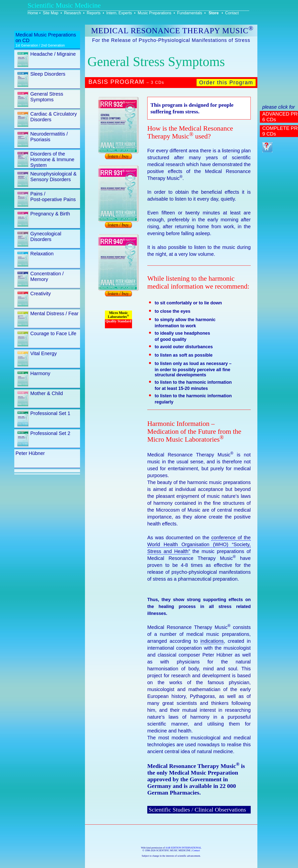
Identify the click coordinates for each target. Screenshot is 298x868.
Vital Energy (43, 353)
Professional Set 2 (50, 433)
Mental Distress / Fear (54, 313)
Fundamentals (190, 13)
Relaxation (42, 254)
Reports (94, 13)
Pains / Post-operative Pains (53, 197)
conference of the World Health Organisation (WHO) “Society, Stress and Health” (199, 544)
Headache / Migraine (53, 54)
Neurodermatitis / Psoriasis (49, 137)
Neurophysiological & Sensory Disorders (53, 177)
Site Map (51, 13)
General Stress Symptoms (47, 97)
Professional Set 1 (50, 413)
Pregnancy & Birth (50, 214)
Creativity (41, 294)
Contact (232, 13)
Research (72, 13)
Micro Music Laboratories (118, 315)
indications (212, 641)
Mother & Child (47, 393)
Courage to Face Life (53, 333)
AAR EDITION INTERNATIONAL (183, 848)
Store (214, 13)
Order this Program (226, 82)
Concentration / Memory (47, 276)
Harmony (40, 373)
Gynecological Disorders (46, 236)
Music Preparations (155, 13)
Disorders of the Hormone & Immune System (52, 159)
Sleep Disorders (48, 74)
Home (33, 13)
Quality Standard (118, 321)
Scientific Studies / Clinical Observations (197, 810)
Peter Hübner (30, 453)
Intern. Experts (119, 13)
